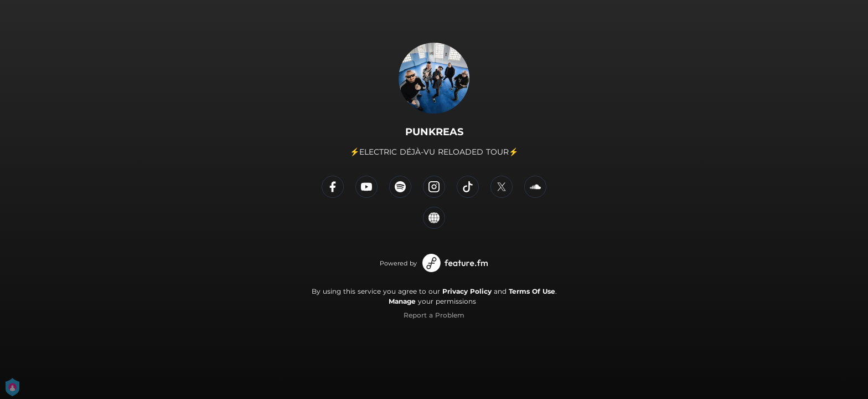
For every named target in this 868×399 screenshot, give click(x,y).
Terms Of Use (532, 291)
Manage (402, 301)
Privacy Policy (467, 291)
